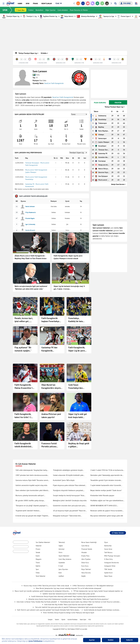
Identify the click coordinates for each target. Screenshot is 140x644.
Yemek (38, 552)
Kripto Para (85, 556)
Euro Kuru (85, 566)
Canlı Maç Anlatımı (65, 559)
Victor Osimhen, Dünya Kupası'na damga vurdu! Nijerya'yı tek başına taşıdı (69, 613)
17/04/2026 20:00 (23, 63)
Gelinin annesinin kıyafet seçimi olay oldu (31, 485)
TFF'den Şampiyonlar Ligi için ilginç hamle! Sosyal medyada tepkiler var (98, 591)
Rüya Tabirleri (86, 569)
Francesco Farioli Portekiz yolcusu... (50, 445)
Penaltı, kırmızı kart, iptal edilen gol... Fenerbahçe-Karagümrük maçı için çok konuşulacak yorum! (25, 320)
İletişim (50, 620)
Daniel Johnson (30, 206)
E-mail (61, 566)
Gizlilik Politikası (72, 620)
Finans (38, 549)
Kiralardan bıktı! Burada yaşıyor (102, 495)
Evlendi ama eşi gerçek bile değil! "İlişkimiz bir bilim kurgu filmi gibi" (32, 516)
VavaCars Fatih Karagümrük (54, 83)
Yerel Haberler (41, 576)
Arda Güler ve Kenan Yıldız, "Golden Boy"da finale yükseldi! (37, 602)
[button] (4, 4)
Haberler (39, 546)
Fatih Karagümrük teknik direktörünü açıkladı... (23, 445)
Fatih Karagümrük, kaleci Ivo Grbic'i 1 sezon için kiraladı (23, 416)
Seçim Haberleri (64, 556)
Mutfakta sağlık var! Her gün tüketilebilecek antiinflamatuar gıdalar (107, 501)
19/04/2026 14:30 (116, 63)
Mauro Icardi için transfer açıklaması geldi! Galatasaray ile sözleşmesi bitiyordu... (42, 591)
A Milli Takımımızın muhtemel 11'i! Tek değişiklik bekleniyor (93, 586)
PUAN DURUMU (100, 103)
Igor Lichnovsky (30, 224)
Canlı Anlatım (63, 10)
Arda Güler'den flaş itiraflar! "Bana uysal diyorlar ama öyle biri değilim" (69, 605)
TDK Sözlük (108, 569)
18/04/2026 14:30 (61, 63)
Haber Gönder (118, 533)
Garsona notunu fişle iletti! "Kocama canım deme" (32, 480)
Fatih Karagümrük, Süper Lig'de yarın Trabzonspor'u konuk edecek (78, 349)
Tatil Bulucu (108, 552)
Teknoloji (62, 542)
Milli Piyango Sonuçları (112, 556)
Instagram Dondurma (111, 563)
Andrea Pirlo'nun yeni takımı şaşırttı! (51, 416)
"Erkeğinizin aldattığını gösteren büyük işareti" (68, 470)
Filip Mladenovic (31, 212)
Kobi (60, 573)
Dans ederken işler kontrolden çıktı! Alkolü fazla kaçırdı (32, 490)
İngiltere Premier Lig (49, 16)
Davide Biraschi (30, 230)
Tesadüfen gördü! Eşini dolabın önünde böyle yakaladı (106, 480)
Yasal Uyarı (83, 620)
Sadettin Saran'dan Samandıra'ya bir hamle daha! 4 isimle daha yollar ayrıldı (69, 594)
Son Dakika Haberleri (43, 542)
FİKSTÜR (118, 103)
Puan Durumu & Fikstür (79, 10)
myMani (61, 576)
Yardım (57, 620)
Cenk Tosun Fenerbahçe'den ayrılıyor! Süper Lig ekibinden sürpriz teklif (79, 387)
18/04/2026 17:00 (79, 63)
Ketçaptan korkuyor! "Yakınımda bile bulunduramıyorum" (67, 516)
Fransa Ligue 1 (124, 16)
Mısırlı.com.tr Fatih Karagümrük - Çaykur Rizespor (37, 171)
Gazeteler (62, 563)
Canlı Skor (21, 10)
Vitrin (60, 552)
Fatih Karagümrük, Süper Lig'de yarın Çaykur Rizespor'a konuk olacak (68, 257)
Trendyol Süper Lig (11, 16)
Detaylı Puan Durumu (118, 184)
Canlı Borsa (85, 546)
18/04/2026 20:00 (98, 63)
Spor (37, 569)
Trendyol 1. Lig (30, 16)
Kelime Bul (108, 546)
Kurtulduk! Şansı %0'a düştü (64, 480)
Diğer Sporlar (51, 10)
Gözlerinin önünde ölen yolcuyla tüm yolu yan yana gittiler (69, 506)
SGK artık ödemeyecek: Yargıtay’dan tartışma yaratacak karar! (32, 470)
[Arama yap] (115, 3)
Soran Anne (108, 549)
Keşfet (83, 576)
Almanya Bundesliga (86, 16)
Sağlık (61, 546)
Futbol (31, 10)
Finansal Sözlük (87, 549)
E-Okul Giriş (108, 559)
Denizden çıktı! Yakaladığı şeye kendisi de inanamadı (106, 475)
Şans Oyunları (63, 569)
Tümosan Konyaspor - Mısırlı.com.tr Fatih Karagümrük (37, 164)
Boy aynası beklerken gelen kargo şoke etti (107, 516)
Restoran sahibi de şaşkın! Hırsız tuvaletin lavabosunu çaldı (106, 511)
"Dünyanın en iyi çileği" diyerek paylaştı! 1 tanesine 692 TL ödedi (31, 506)
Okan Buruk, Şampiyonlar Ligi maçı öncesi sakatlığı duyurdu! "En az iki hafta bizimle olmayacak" (69, 588)
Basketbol (40, 10)
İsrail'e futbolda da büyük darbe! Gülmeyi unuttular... (102, 610)
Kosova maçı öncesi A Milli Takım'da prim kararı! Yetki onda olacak (46, 586)
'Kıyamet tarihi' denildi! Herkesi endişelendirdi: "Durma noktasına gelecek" (32, 511)
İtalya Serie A (67, 16)
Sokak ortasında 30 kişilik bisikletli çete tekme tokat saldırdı (68, 475)
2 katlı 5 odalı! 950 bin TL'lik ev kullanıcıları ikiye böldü (107, 470)
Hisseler (84, 552)
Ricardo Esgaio (30, 218)
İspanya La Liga (106, 16)
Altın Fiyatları (86, 559)
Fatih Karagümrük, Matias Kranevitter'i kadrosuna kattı (24, 387)
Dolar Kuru (85, 563)
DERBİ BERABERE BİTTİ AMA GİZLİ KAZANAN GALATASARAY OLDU (104, 506)
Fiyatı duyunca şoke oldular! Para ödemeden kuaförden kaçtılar (70, 485)
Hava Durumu (86, 573)
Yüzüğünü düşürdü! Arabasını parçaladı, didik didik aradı (68, 490)
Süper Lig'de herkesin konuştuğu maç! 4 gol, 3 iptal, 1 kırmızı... (69, 288)
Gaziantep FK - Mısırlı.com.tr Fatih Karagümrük (37, 185)
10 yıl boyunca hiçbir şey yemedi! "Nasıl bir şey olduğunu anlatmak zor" (69, 511)
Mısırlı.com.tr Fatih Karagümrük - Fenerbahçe (37, 178)
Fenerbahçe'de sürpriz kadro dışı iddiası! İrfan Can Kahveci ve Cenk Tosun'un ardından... (90, 602)
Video (38, 573)
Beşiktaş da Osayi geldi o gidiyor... (79, 445)
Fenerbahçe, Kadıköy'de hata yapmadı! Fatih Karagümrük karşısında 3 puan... (79, 320)
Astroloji (61, 549)
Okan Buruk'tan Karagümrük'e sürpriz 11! (51, 387)
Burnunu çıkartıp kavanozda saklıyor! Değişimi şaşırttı (30, 496)
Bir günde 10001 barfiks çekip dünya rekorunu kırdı (30, 501)
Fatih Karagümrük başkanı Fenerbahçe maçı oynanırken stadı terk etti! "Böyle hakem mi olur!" (52, 320)
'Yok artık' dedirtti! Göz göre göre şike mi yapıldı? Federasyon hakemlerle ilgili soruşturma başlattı (69, 607)
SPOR (5, 10)
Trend (38, 563)
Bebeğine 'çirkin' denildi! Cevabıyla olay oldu (70, 500)
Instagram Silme (110, 566)
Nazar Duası (108, 576)
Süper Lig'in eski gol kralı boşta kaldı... (78, 416)
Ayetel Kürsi (108, 573)
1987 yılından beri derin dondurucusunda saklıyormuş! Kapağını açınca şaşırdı (31, 475)
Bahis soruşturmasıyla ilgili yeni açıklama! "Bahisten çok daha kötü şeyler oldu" (31, 288)
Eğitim (38, 566)
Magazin (39, 559)
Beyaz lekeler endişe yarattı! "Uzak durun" (106, 490)
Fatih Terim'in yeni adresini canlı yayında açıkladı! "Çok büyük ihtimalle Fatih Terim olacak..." (49, 610)
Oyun (106, 542)
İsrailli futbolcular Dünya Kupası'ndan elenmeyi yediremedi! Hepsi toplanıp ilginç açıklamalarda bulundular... (69, 596)
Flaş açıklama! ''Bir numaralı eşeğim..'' (23, 349)
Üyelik (63, 620)
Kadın (38, 556)
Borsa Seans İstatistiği (89, 542)
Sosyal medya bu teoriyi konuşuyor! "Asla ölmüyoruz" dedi (69, 496)
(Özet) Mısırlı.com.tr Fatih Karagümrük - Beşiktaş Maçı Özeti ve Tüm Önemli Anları (31, 257)
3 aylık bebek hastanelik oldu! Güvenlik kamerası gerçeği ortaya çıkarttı (106, 485)
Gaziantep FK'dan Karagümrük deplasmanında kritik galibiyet (51, 349)
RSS (90, 620)
